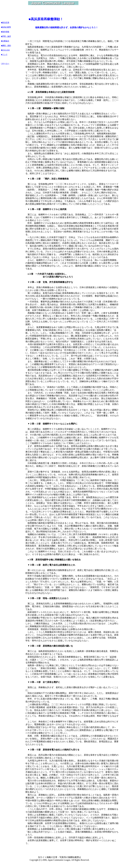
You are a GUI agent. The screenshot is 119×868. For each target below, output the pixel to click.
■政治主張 (5, 22)
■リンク (4, 54)
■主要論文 (5, 41)
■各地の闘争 (6, 27)
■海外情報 (5, 32)
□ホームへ (5, 63)
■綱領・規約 (6, 46)
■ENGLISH (5, 50)
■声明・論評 (6, 36)
